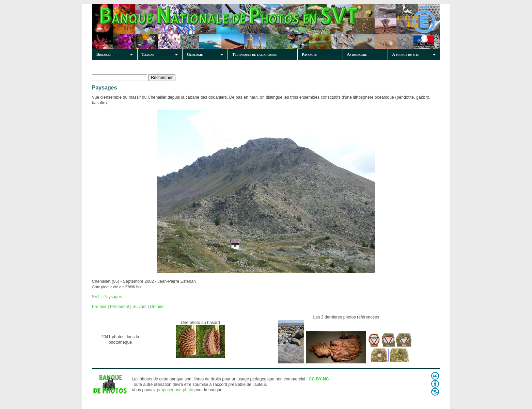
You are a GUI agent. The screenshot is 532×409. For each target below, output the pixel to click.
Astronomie (357, 54)
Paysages (309, 54)
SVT (96, 297)
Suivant (139, 307)
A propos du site (405, 54)
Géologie (195, 54)
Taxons (148, 54)
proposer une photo (175, 390)
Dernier (157, 307)
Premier (99, 307)
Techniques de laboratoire (254, 54)
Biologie (104, 54)
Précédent (120, 307)
